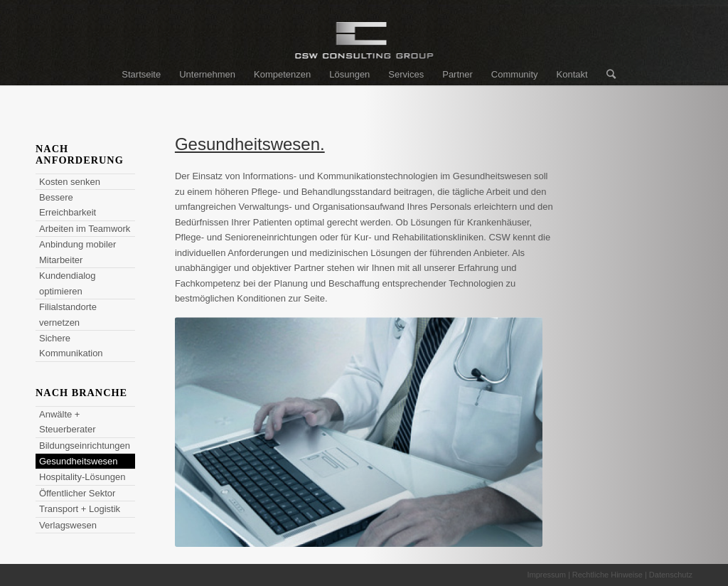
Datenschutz (671, 575)
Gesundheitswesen (79, 461)
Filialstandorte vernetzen (68, 314)
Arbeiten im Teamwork (85, 229)
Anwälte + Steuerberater (68, 422)
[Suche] (606, 75)
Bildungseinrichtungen (85, 446)
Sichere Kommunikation (71, 346)
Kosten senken (70, 182)
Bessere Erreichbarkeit (68, 205)
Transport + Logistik (80, 509)
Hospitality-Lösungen (82, 477)
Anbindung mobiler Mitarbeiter (77, 252)
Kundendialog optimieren (68, 283)
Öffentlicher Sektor (77, 493)
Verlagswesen (68, 525)
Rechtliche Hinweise (607, 575)
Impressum (546, 575)
